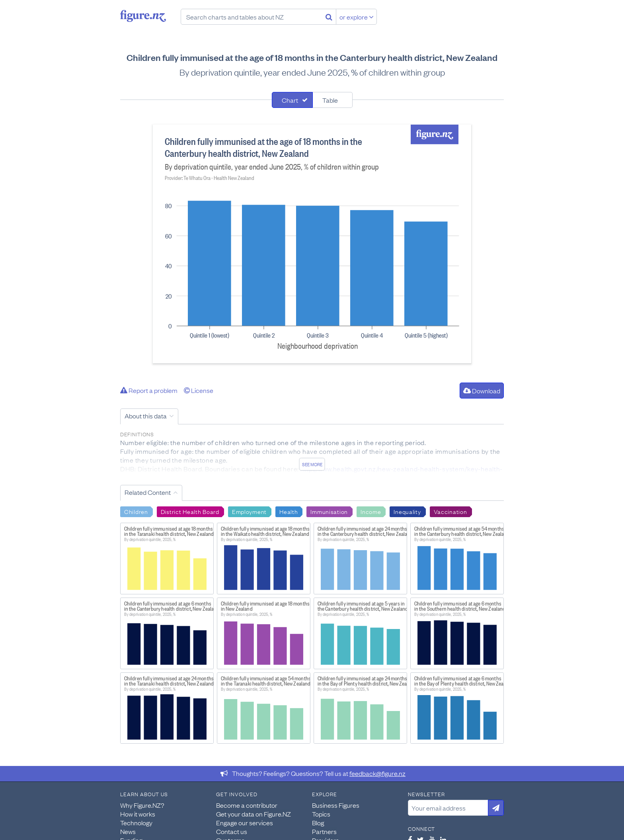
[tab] (292, 100)
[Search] (329, 17)
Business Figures (336, 805)
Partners (324, 831)
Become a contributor (247, 805)
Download (482, 391)
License (199, 390)
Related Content (148, 492)
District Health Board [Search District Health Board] (190, 511)
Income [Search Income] (371, 511)
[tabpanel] (312, 244)
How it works (138, 814)
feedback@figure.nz (377, 773)
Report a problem (149, 390)
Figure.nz (143, 16)
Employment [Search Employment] (249, 511)
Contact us (232, 831)
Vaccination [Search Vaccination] (450, 511)
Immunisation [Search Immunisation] (329, 511)
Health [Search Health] (289, 511)
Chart (290, 100)
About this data (146, 416)
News (128, 831)
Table (330, 100)
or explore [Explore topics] (357, 17)
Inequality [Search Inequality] (407, 511)
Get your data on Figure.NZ (253, 814)
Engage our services (245, 822)
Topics (321, 814)
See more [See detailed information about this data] (312, 464)
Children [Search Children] (136, 511)
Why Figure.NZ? (142, 805)
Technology (136, 822)
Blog (318, 822)
